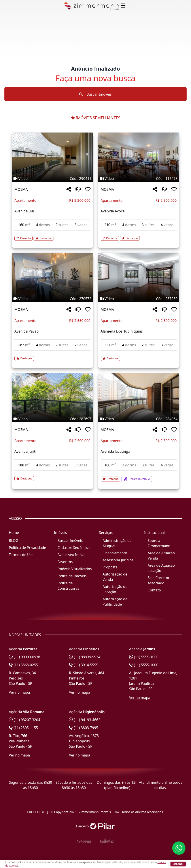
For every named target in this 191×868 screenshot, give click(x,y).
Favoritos (65, 562)
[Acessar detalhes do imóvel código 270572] (52, 356)
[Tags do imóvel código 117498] (139, 179)
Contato (154, 590)
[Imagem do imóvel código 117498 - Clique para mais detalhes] (139, 157)
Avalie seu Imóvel (72, 555)
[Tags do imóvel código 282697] (52, 419)
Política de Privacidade (27, 548)
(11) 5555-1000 (144, 657)
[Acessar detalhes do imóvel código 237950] (139, 356)
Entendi (178, 864)
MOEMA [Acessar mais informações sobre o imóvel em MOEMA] (21, 189)
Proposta (110, 567)
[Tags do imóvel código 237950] (139, 299)
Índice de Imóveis (72, 576)
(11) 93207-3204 (25, 720)
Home (14, 533)
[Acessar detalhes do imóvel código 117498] (139, 236)
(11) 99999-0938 (25, 657)
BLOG (14, 541)
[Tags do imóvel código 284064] (139, 419)
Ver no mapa (19, 692)
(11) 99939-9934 (85, 657)
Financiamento (115, 553)
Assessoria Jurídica (118, 560)
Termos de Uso (21, 555)
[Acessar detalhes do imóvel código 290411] (52, 236)
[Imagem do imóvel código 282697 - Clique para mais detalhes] (52, 398)
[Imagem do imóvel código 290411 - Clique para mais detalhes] (52, 157)
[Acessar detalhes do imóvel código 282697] (52, 476)
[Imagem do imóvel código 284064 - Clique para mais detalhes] (139, 398)
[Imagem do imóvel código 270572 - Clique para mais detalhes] (52, 277)
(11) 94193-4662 (85, 720)
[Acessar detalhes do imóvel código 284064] (139, 476)
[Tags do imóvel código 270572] (52, 299)
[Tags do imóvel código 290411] (52, 179)
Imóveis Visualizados (75, 569)
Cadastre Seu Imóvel (74, 548)
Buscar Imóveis (95, 94)
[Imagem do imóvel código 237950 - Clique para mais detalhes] (139, 277)
